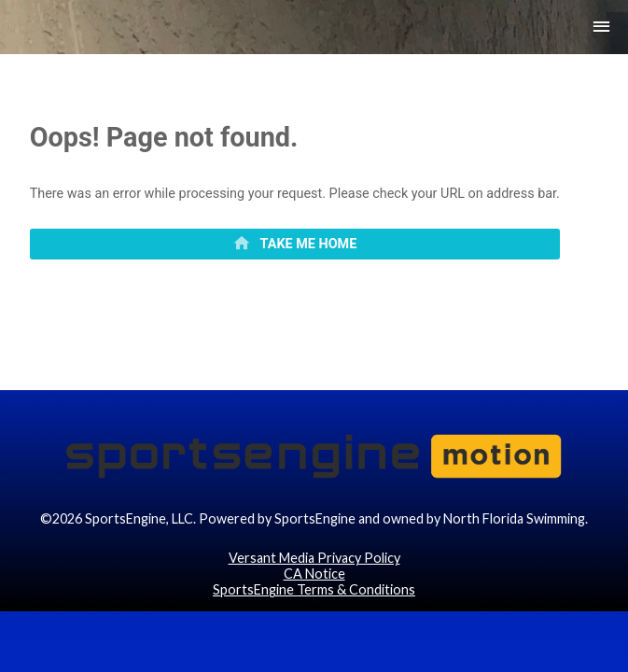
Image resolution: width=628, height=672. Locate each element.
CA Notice (314, 628)
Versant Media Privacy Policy (314, 611)
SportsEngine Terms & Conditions (314, 644)
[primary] (295, 258)
